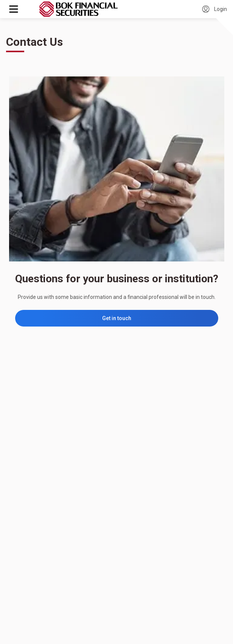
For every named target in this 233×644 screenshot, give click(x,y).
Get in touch (117, 318)
